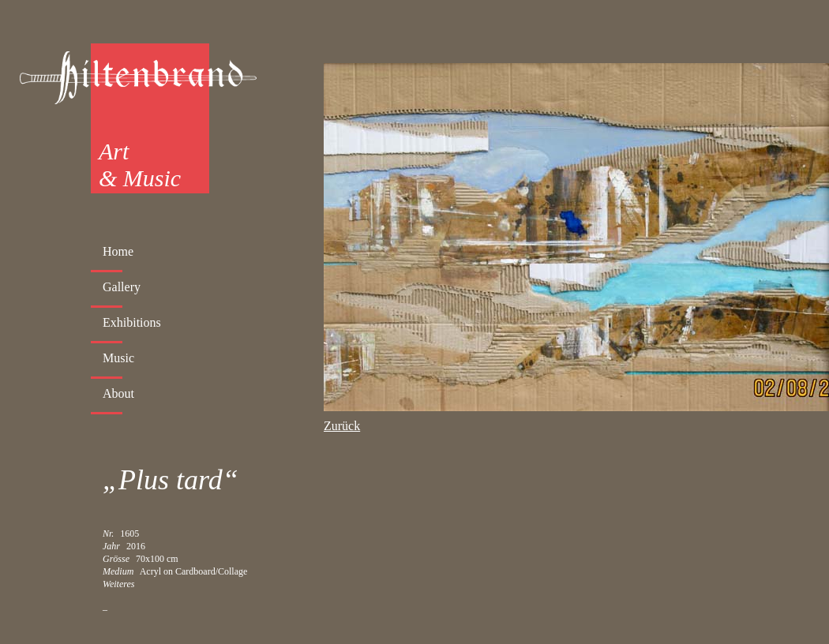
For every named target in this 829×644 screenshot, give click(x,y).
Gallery (122, 287)
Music (118, 358)
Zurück (342, 426)
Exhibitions (132, 322)
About (118, 393)
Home (118, 251)
